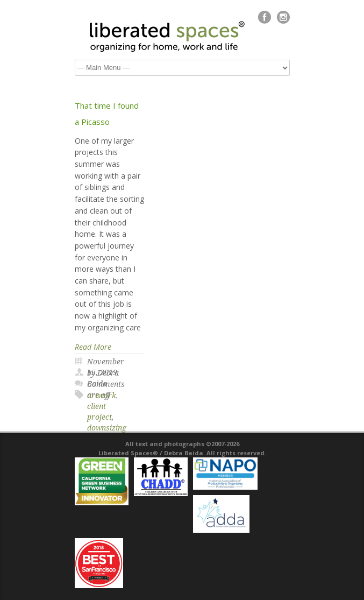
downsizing (107, 428)
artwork (102, 396)
